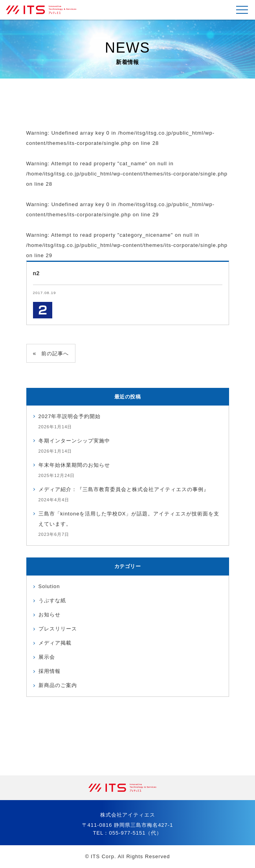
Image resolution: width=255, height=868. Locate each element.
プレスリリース (58, 629)
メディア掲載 (55, 643)
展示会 (47, 657)
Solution (49, 586)
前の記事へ (55, 354)
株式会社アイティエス (45, 10)
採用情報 (50, 671)
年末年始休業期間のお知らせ (74, 465)
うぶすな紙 (52, 600)
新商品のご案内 (58, 685)
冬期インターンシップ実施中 (74, 441)
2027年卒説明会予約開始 (70, 416)
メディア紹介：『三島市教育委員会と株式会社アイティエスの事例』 (124, 489)
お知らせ (50, 615)
